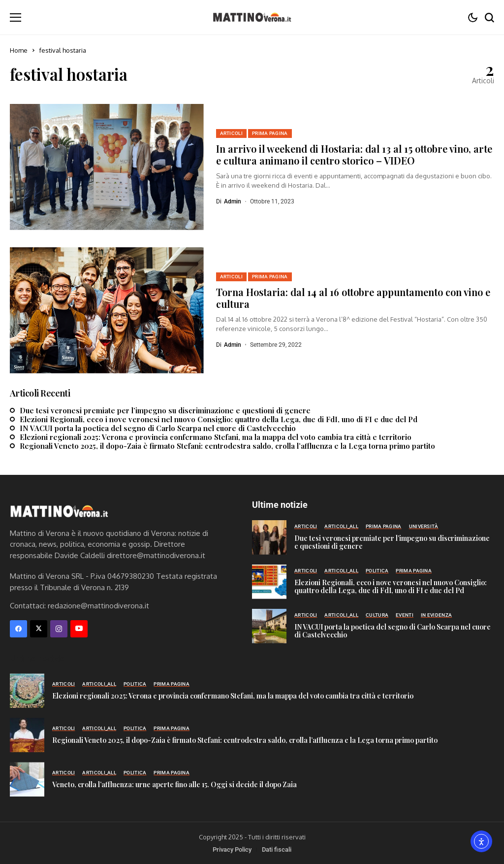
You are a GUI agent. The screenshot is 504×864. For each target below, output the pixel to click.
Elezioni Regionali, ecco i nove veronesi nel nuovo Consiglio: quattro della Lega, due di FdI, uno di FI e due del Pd (219, 419)
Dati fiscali (277, 849)
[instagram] (59, 629)
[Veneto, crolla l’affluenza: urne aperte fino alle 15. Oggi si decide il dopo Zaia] (27, 779)
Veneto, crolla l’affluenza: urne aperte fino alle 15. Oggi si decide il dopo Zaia (174, 784)
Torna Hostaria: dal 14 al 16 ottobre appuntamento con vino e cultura (353, 298)
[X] (39, 629)
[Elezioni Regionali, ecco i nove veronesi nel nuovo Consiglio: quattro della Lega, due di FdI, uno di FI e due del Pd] (269, 582)
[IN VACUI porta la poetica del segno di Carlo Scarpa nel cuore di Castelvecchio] (269, 626)
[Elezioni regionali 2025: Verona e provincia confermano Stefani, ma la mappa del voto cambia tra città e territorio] (27, 691)
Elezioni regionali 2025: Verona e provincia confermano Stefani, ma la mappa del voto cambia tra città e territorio (216, 437)
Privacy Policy (232, 849)
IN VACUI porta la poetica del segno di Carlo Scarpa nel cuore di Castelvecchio (158, 428)
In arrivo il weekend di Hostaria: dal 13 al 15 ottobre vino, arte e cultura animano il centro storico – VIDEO (354, 154)
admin (233, 201)
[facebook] (18, 629)
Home (19, 50)
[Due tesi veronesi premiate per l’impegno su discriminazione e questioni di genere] (269, 537)
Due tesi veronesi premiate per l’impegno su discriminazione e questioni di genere (165, 410)
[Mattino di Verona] (252, 17)
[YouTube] (79, 629)
